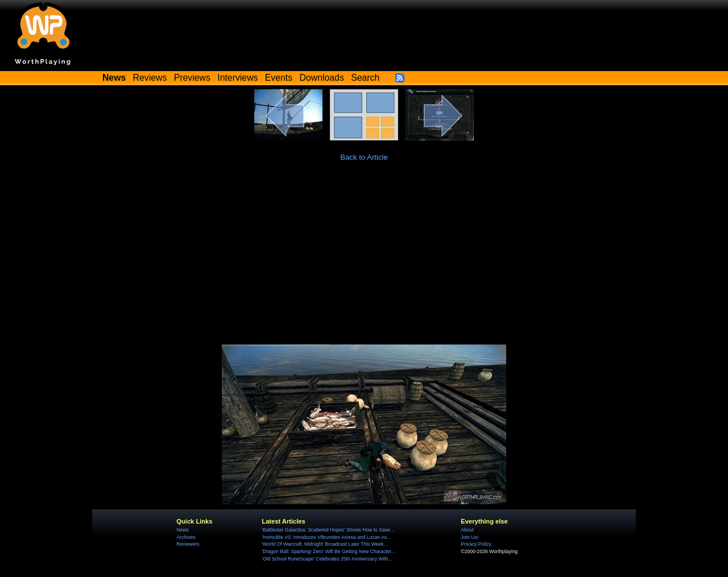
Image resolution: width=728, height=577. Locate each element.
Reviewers (188, 544)
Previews (192, 78)
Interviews (237, 78)
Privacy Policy (476, 544)
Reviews (150, 78)
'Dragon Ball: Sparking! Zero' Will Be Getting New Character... (328, 551)
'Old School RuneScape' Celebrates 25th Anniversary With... (327, 559)
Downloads (322, 78)
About (467, 530)
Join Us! (470, 537)
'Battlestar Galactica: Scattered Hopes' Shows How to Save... (328, 530)
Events (279, 78)
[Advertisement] (364, 259)
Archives (186, 537)
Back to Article (364, 157)
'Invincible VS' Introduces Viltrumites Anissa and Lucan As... (326, 537)
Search (365, 78)
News (182, 530)
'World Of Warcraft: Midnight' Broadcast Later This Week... (324, 544)
